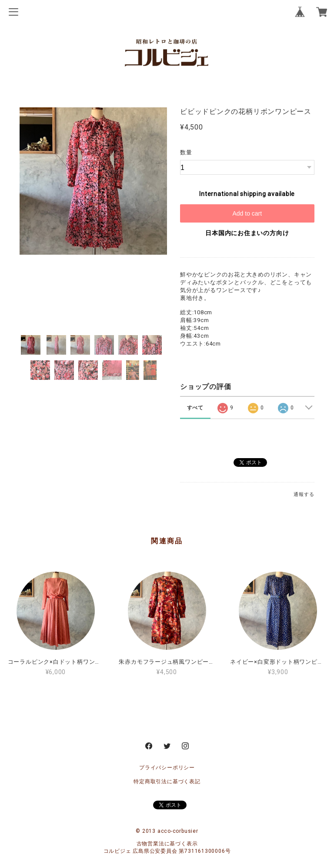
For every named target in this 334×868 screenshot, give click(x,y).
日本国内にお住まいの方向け (247, 233)
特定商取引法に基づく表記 (167, 782)
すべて (195, 408)
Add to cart (247, 213)
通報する (304, 494)
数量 (186, 152)
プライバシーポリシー (167, 768)
